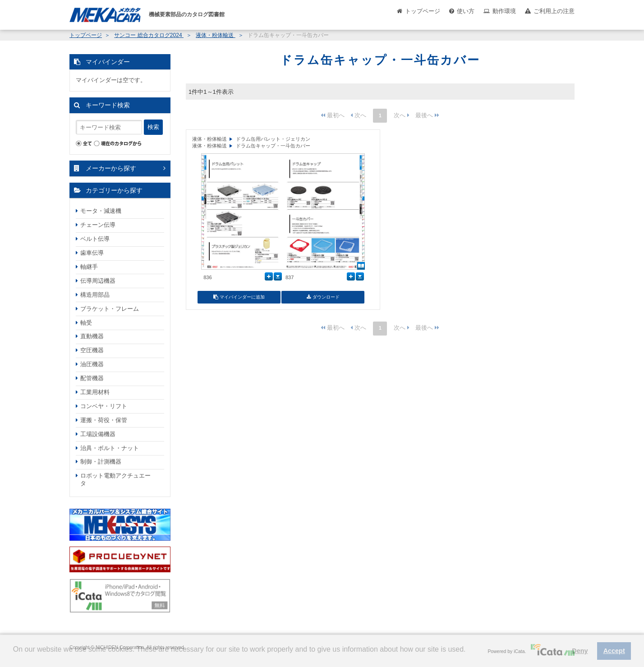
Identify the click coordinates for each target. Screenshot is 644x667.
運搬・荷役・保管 (104, 420)
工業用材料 (95, 392)
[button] (14, 656)
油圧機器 (92, 364)
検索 (153, 127)
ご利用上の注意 (554, 11)
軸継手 (89, 267)
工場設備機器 (98, 434)
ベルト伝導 (95, 239)
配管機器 (92, 378)
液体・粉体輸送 (215, 35)
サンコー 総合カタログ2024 (149, 35)
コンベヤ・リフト (104, 406)
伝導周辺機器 (98, 281)
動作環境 (504, 11)
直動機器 (92, 336)
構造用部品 (95, 295)
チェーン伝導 (98, 225)
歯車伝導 (92, 253)
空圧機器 (92, 350)
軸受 (86, 323)
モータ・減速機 (101, 211)
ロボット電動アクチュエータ (115, 479)
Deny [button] (580, 651)
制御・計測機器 (101, 462)
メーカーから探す (111, 168)
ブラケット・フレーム (110, 309)
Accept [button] (614, 651)
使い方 (466, 11)
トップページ (423, 11)
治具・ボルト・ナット (110, 448)
